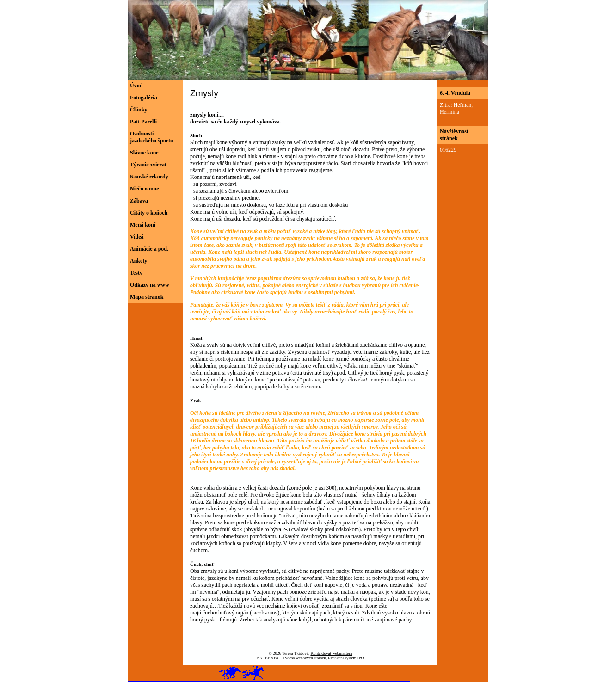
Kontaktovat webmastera (331, 653)
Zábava (139, 201)
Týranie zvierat (148, 165)
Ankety (139, 261)
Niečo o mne (145, 189)
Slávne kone (144, 153)
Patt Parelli (143, 122)
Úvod (136, 86)
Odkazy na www (150, 285)
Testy (136, 273)
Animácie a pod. (149, 249)
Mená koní (143, 225)
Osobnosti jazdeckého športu (152, 137)
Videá (137, 237)
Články (139, 110)
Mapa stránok (147, 297)
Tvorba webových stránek (304, 658)
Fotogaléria (144, 98)
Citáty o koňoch (149, 213)
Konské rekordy (149, 177)
